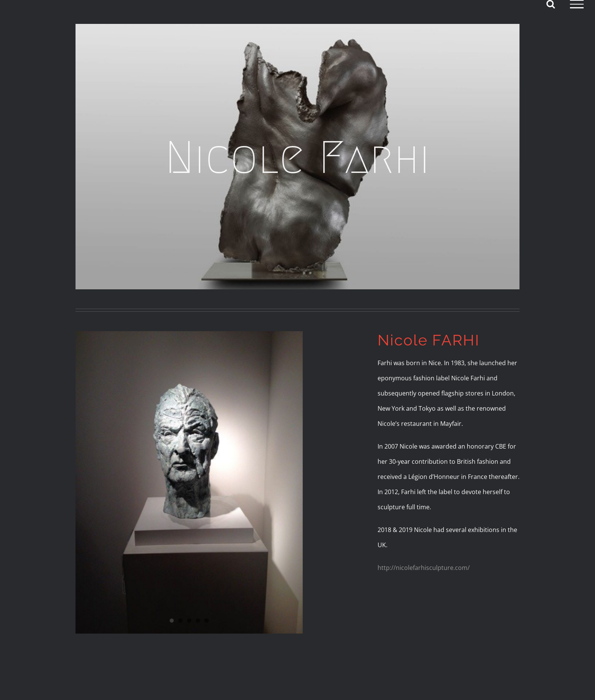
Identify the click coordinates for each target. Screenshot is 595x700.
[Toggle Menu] (577, 4)
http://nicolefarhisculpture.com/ (424, 568)
